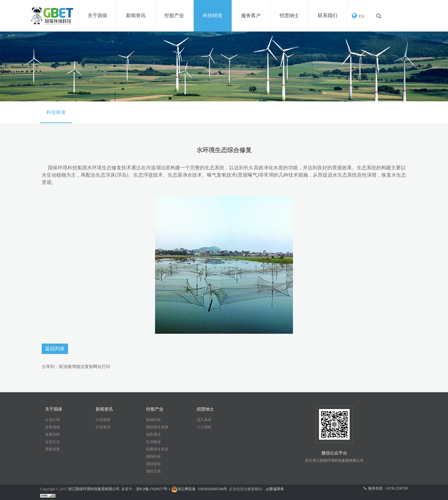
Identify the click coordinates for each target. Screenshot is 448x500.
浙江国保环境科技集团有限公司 (94, 489)
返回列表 (55, 349)
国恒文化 (154, 471)
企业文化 (52, 442)
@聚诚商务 (275, 489)
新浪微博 (67, 367)
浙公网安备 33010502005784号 (199, 489)
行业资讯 (103, 427)
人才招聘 (204, 427)
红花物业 (154, 442)
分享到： (50, 367)
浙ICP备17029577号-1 (154, 489)
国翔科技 (154, 457)
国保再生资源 (157, 427)
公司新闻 (103, 420)
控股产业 (155, 409)
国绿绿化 (154, 464)
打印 (106, 367)
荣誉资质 (52, 449)
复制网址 (93, 367)
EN (358, 16)
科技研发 (56, 112)
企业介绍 (52, 420)
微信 (80, 367)
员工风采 (204, 420)
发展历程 (52, 434)
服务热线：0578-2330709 (386, 488)
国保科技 (154, 420)
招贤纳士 (205, 409)
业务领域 (52, 427)
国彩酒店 (154, 434)
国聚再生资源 (157, 449)
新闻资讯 (104, 409)
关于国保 (54, 409)
